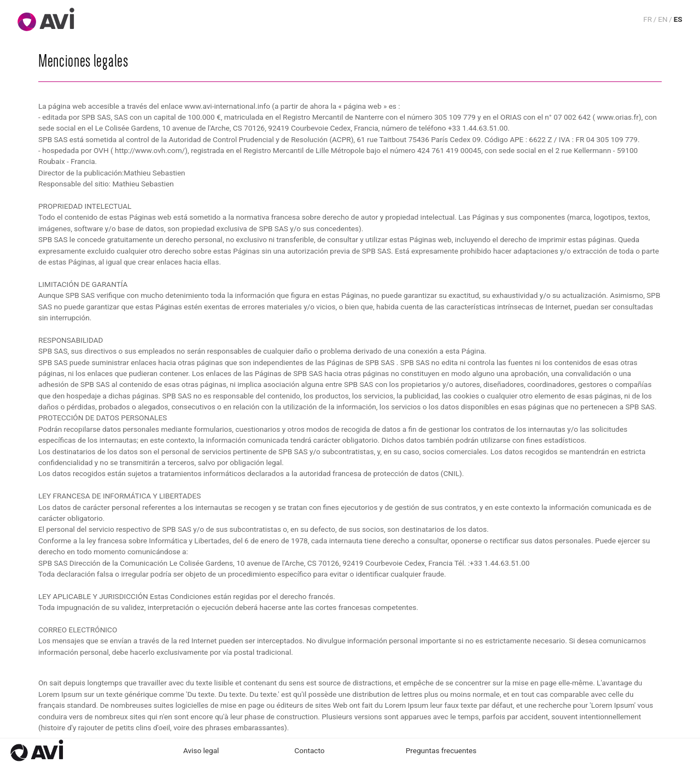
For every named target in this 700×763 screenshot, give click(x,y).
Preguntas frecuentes (441, 750)
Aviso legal (201, 750)
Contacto (309, 750)
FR (647, 19)
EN (663, 19)
